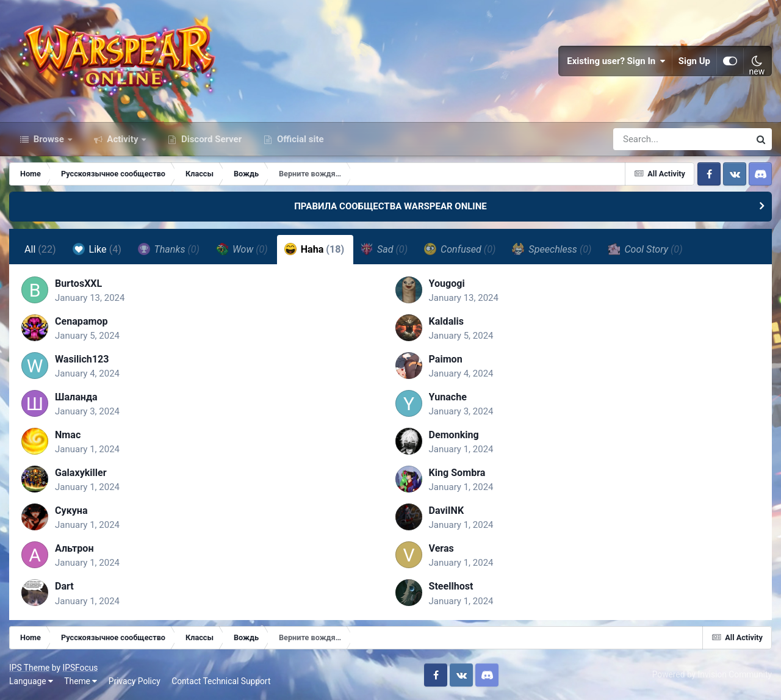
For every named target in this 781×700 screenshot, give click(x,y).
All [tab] (40, 249)
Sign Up (694, 61)
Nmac (68, 435)
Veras (441, 548)
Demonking (454, 435)
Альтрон (74, 548)
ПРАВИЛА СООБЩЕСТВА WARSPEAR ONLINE (390, 206)
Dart (64, 586)
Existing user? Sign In (616, 61)
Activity (123, 139)
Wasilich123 (82, 359)
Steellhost (451, 586)
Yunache (448, 397)
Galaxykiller (81, 473)
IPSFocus (80, 668)
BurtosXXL (78, 283)
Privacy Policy (135, 681)
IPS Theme (29, 668)
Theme (81, 681)
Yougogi (447, 283)
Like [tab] (97, 249)
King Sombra (457, 473)
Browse (49, 139)
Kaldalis (447, 321)
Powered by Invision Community (712, 674)
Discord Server (210, 139)
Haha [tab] (314, 249)
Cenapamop (81, 321)
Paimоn (446, 359)
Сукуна (71, 511)
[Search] (647, 139)
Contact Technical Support (221, 681)
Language (31, 681)
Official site (299, 139)
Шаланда (76, 397)
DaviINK (447, 511)
